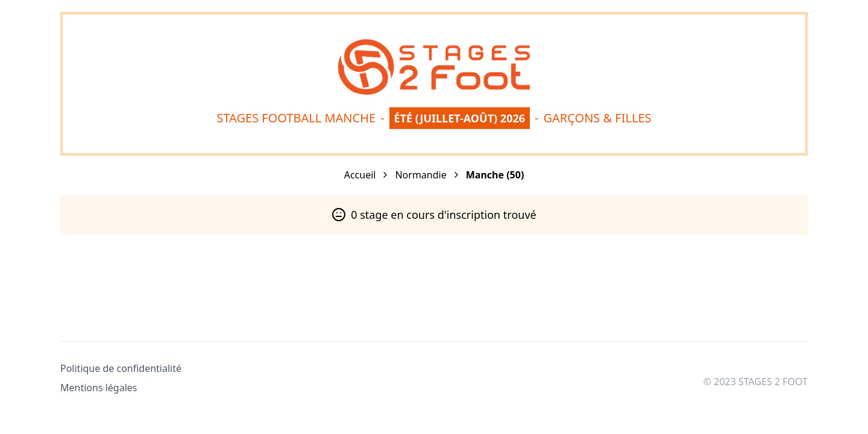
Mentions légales (99, 388)
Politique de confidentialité (121, 368)
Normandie (420, 175)
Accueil (360, 175)
